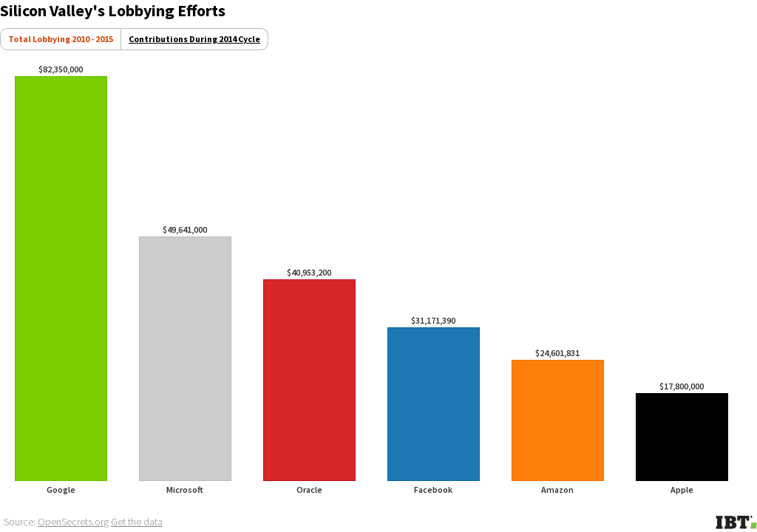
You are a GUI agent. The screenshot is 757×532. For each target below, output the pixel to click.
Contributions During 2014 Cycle (194, 39)
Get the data (137, 522)
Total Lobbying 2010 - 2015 (61, 39)
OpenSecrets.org (73, 522)
